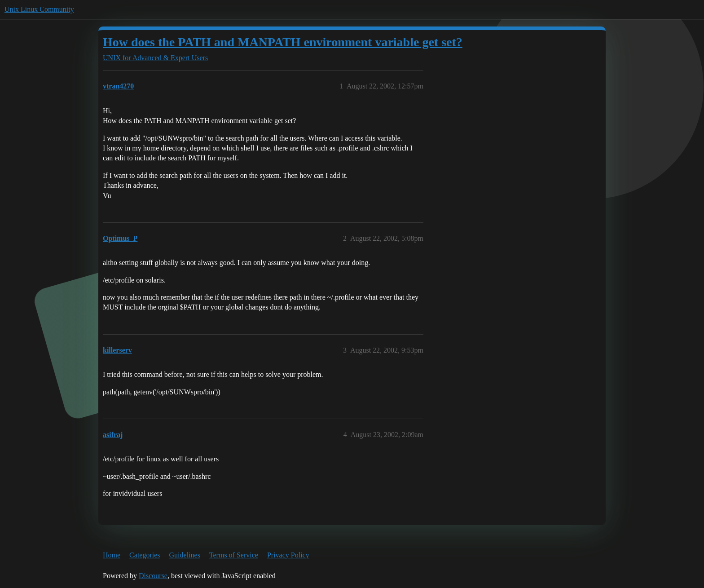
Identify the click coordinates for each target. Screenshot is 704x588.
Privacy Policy (288, 555)
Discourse (153, 576)
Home (112, 555)
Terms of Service (234, 555)
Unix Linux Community (39, 9)
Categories (145, 555)
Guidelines (185, 555)
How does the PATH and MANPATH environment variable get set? (283, 42)
